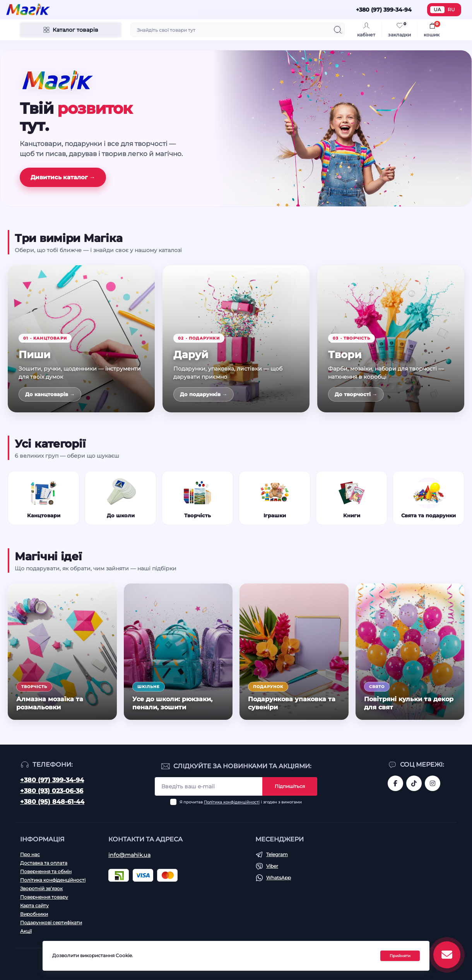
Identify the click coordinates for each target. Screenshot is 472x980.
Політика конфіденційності (232, 802)
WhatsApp (279, 878)
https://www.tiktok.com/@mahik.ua (414, 783)
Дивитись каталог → (63, 177)
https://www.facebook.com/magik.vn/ (395, 783)
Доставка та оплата (44, 863)
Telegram (277, 854)
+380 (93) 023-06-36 (52, 791)
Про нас (30, 854)
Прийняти (400, 956)
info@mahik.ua (129, 855)
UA (437, 9)
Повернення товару (44, 897)
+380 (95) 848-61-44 (52, 802)
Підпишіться (290, 786)
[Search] (338, 30)
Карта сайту (34, 905)
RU (451, 9)
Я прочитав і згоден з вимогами (241, 802)
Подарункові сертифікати (51, 923)
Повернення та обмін (46, 871)
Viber (272, 866)
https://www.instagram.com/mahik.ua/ (433, 783)
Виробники (34, 914)
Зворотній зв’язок (41, 888)
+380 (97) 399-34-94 (52, 780)
